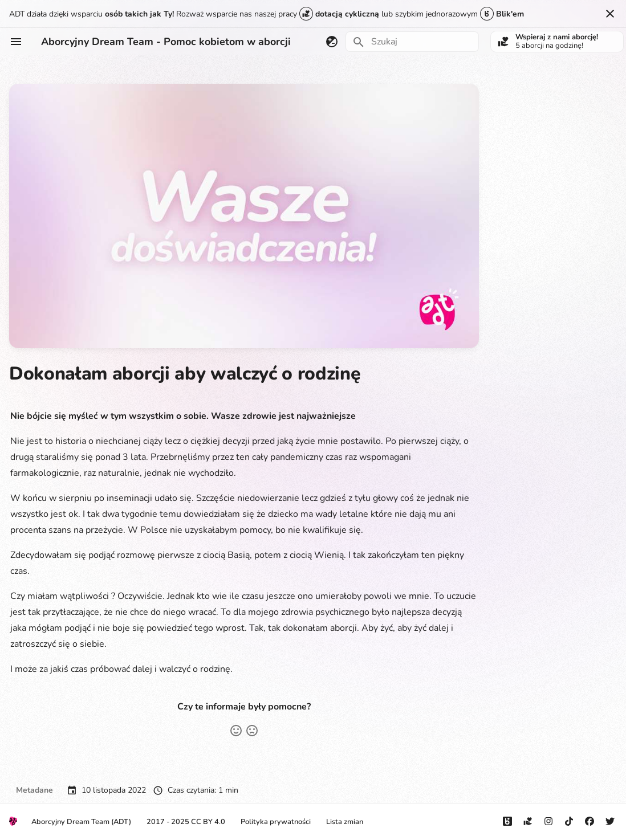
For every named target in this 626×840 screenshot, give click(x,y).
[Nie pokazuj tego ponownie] (610, 14)
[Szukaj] (412, 42)
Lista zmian (345, 822)
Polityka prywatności (276, 822)
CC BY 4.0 (208, 822)
